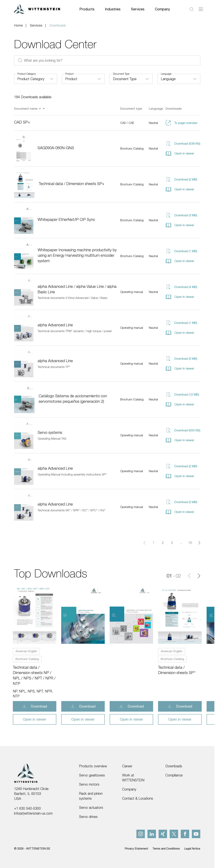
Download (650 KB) (183, 430)
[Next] (199, 576)
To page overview (181, 123)
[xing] (163, 834)
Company (162, 9)
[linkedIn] (152, 834)
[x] (174, 834)
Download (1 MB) (181, 251)
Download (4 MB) (181, 287)
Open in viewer (180, 153)
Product (69, 74)
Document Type (121, 74)
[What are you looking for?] (107, 60)
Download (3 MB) (181, 215)
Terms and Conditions (166, 848)
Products (87, 9)
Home (18, 25)
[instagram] (141, 834)
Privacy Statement (136, 848)
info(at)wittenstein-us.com (33, 813)
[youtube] (196, 834)
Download (38, 706)
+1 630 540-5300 (27, 808)
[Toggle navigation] (201, 9)
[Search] (191, 9)
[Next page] (199, 543)
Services (138, 9)
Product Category (27, 74)
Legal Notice (192, 848)
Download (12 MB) (182, 394)
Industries (113, 9)
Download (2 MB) (181, 179)
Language (166, 74)
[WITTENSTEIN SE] (37, 9)
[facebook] (185, 834)
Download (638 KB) (183, 144)
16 (190, 543)
